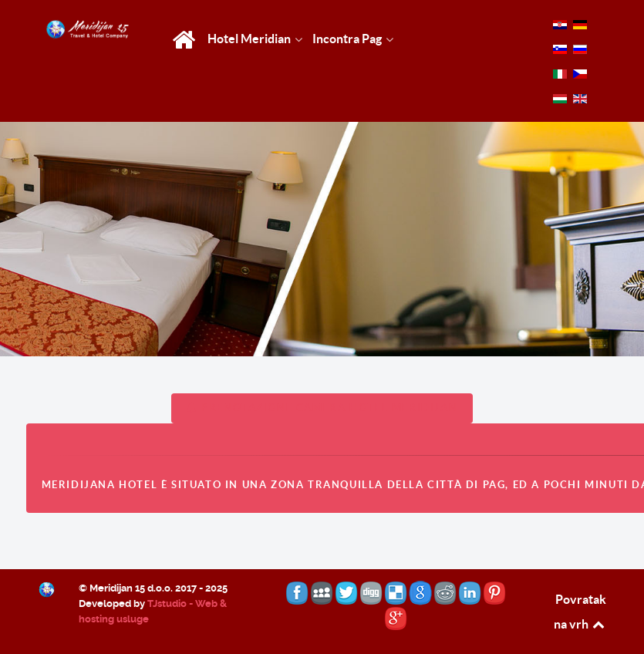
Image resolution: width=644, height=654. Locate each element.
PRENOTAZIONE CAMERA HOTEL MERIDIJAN (322, 408)
